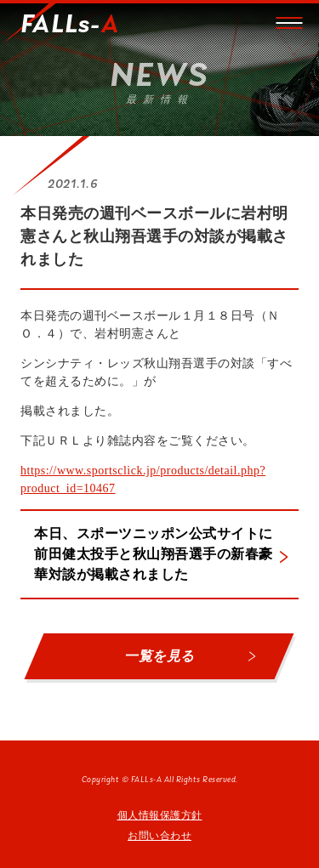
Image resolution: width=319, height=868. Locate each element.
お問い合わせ (159, 836)
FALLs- (70, 26)
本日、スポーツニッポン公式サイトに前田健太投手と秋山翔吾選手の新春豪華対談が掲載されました (154, 554)
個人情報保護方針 (160, 815)
